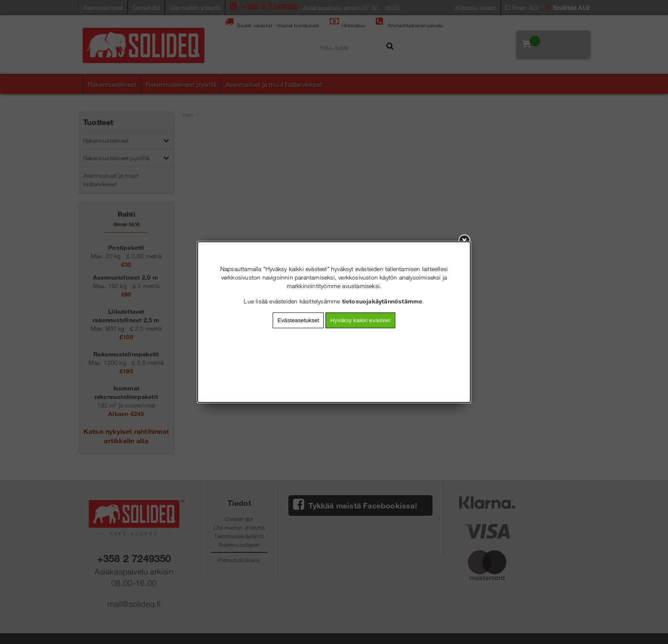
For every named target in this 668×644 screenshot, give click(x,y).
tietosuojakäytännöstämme (382, 301)
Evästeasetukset (298, 320)
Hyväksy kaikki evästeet (360, 320)
